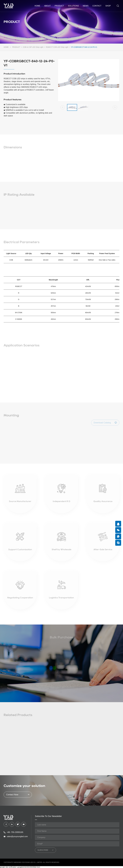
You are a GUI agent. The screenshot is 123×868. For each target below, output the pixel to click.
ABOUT (47, 6)
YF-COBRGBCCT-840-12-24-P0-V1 (84, 47)
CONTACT (97, 6)
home (37, 6)
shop (108, 6)
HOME (6, 47)
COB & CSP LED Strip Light (33, 47)
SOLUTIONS (73, 6)
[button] (63, 108)
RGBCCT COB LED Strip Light (57, 47)
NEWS (86, 6)
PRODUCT (59, 6)
